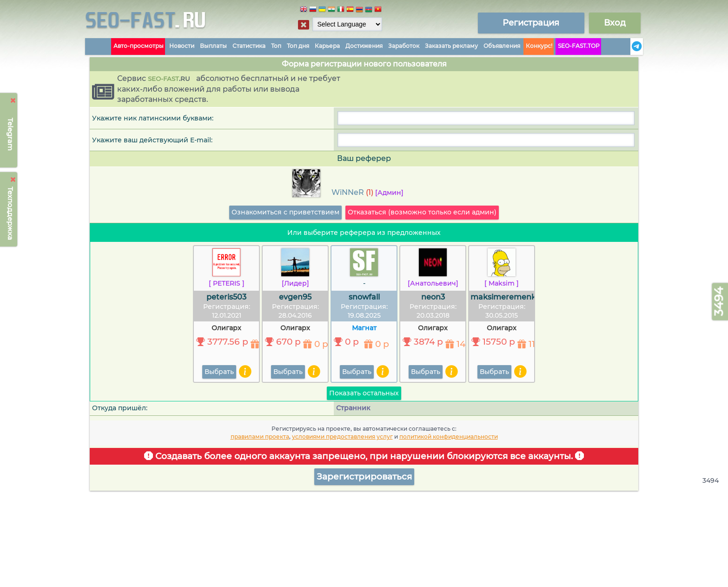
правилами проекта (260, 437)
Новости (182, 46)
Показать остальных (364, 393)
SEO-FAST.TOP (579, 46)
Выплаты (213, 46)
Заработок (404, 46)
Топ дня (298, 46)
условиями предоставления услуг (342, 437)
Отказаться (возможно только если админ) (422, 212)
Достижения (364, 46)
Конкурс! (539, 46)
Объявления (502, 46)
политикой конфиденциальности (449, 437)
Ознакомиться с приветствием (285, 212)
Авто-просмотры (139, 46)
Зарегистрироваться (364, 477)
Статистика (249, 46)
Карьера (327, 46)
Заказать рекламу (451, 46)
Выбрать (219, 372)
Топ (276, 46)
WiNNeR (348, 192)
